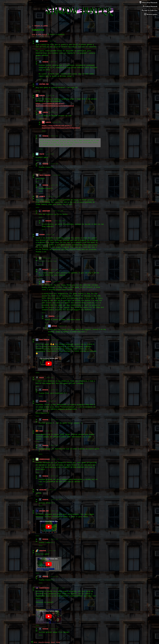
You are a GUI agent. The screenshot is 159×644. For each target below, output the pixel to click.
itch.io (35, 642)
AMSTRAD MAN (44, 84)
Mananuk (45, 62)
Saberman (43, 551)
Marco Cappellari (45, 175)
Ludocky (42, 96)
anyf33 (42, 154)
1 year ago (52, 41)
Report (53, 642)
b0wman (42, 235)
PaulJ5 (42, 378)
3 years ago (50, 96)
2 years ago (54, 84)
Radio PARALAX (44, 340)
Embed (58, 642)
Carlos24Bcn (43, 41)
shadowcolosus (45, 459)
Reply (38, 58)
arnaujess (43, 490)
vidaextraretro (44, 588)
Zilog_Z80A (43, 401)
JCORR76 (42, 196)
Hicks (41, 431)
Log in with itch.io (40, 34)
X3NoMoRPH (46, 211)
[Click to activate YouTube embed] (49, 364)
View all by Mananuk (44, 642)
